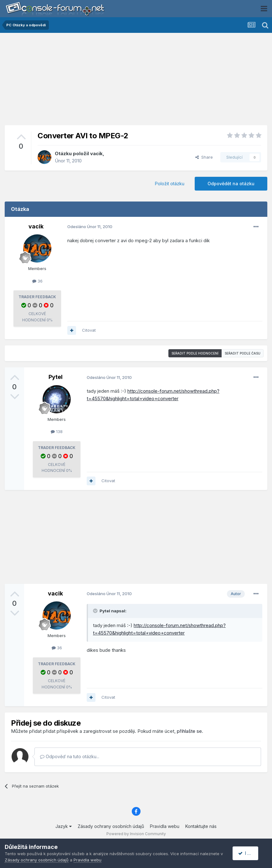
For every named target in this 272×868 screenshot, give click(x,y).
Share (204, 157)
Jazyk (64, 826)
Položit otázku (170, 184)
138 (57, 431)
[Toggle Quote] (96, 611)
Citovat (89, 330)
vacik (96, 153)
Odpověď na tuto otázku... (70, 756)
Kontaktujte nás (201, 826)
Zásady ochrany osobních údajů (111, 826)
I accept (249, 853)
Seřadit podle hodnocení (195, 353)
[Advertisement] (136, 81)
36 (37, 281)
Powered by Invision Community (136, 834)
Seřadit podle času (243, 353)
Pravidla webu (165, 826)
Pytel (56, 377)
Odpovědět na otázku (231, 184)
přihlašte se (189, 731)
